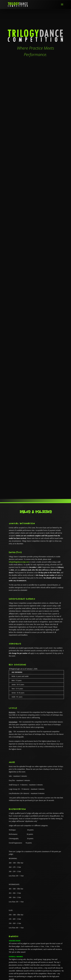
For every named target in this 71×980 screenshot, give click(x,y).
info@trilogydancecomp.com (19, 562)
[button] (62, 6)
